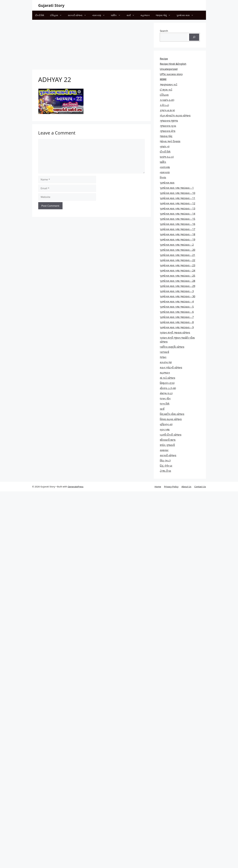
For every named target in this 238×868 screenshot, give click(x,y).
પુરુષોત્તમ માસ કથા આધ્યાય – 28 (178, 281)
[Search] (194, 37)
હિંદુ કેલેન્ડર (166, 466)
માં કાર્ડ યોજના (167, 378)
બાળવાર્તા (164, 352)
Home (158, 487)
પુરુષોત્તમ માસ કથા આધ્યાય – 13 (178, 208)
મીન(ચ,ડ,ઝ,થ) (168, 388)
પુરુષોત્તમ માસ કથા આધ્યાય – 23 (178, 265)
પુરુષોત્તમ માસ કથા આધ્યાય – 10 (178, 193)
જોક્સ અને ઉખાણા (170, 141)
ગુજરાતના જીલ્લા (169, 121)
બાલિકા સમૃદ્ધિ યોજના (172, 347)
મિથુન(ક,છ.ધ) (167, 383)
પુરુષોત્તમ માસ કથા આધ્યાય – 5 (177, 307)
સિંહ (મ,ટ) (165, 460)
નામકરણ (100, 15)
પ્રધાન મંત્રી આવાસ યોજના (175, 332)
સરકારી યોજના (79, 15)
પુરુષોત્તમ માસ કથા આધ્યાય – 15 (178, 219)
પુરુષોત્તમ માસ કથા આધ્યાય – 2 (177, 245)
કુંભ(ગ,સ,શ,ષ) (167, 110)
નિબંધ (163, 177)
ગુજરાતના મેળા (168, 131)
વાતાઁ (132, 15)
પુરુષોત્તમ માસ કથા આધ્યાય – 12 (178, 203)
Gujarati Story (51, 5)
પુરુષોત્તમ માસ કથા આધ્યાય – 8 (177, 322)
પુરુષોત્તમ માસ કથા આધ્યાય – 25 (178, 276)
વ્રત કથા (165, 429)
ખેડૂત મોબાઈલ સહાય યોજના (175, 115)
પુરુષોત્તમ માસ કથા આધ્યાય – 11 (178, 198)
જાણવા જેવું (165, 15)
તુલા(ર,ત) (165, 146)
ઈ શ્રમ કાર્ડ (166, 90)
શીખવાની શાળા (168, 440)
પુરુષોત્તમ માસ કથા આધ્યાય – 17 (178, 229)
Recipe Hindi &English (173, 64)
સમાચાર (164, 450)
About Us (186, 487)
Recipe (164, 59)
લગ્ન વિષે (165, 404)
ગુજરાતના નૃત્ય (168, 126)
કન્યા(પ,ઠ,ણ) (167, 100)
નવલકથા (165, 167)
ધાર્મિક (117, 15)
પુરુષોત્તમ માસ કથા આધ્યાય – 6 (177, 312)
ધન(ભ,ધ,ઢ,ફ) (167, 157)
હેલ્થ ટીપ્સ (165, 471)
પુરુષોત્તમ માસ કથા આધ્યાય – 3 (177, 291)
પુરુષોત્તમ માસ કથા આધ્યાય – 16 (178, 224)
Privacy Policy (171, 487)
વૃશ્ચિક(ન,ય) (166, 424)
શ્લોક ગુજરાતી (167, 445)
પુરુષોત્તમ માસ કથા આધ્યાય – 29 (178, 286)
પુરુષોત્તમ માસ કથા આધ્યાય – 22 (178, 260)
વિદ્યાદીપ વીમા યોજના (172, 414)
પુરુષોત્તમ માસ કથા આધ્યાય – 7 (177, 317)
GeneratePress (76, 487)
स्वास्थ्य (163, 79)
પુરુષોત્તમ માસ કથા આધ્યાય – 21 (178, 255)
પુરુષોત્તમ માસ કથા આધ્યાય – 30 (178, 296)
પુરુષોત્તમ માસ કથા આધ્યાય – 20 (178, 250)
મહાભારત (145, 15)
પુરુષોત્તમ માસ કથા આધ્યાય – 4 (177, 301)
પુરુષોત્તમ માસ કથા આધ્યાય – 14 (178, 214)
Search (164, 31)
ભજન (163, 357)
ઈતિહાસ (57, 15)
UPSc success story (171, 74)
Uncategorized (169, 69)
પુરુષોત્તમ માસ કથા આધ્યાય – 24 (178, 270)
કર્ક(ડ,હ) (164, 105)
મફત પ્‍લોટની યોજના (171, 367)
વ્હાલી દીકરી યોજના (171, 435)
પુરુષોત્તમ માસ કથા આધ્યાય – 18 (178, 234)
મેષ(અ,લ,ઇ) (166, 393)
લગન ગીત (165, 398)
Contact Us (200, 487)
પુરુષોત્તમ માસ (186, 15)
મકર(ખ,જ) (166, 362)
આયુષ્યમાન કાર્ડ (168, 84)
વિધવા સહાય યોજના (171, 419)
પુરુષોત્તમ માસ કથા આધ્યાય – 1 (177, 188)
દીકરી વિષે (40, 15)
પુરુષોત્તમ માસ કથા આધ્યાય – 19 (178, 239)
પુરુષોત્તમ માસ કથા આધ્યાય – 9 (177, 327)
